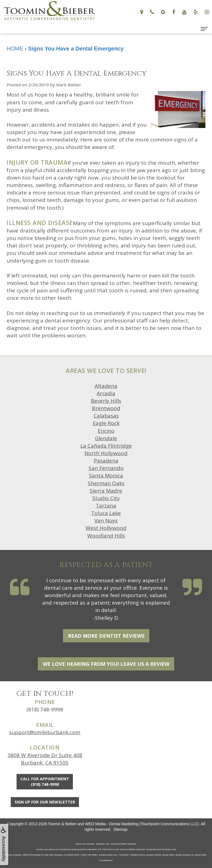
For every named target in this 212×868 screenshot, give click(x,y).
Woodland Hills (106, 536)
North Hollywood (106, 453)
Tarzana (106, 506)
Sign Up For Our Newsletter (45, 802)
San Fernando (106, 468)
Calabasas (106, 416)
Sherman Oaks (106, 483)
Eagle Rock (106, 423)
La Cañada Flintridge (106, 446)
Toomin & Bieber (62, 824)
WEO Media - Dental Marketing (112, 824)
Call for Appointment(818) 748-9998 (45, 782)
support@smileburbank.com (45, 732)
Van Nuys (106, 520)
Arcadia (106, 393)
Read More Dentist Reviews (106, 636)
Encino (106, 431)
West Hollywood (106, 528)
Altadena (106, 386)
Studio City (106, 498)
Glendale (106, 438)
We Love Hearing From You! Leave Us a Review (106, 664)
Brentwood (106, 408)
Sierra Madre (106, 491)
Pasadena (106, 461)
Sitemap (120, 829)
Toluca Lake (106, 513)
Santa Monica (106, 476)
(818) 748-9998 (45, 709)
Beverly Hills (106, 401)
